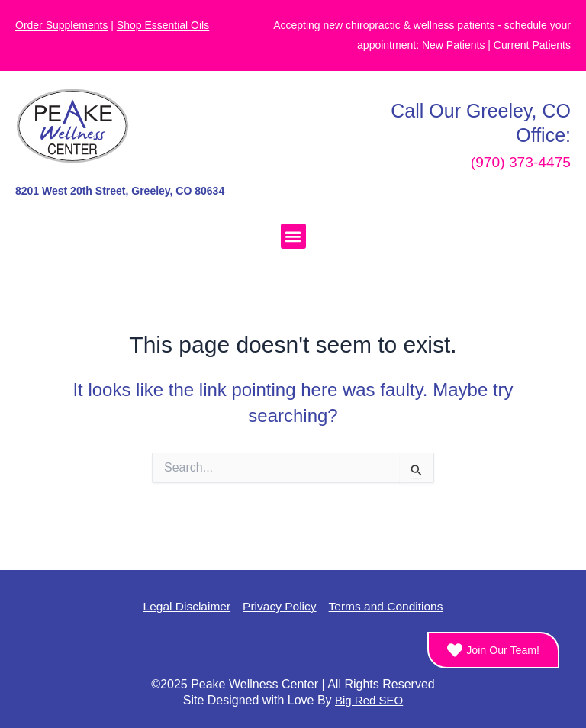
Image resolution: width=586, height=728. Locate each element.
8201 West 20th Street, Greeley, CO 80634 (120, 191)
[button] (293, 236)
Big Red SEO (369, 700)
